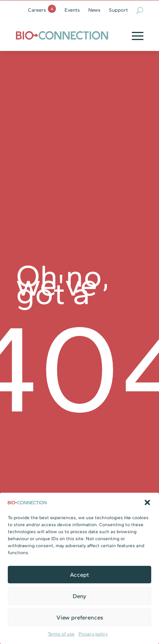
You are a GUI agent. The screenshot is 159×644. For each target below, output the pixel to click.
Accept (79, 575)
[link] (62, 35)
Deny (79, 596)
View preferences (80, 618)
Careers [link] (37, 10)
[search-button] (140, 10)
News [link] (94, 10)
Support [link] (118, 10)
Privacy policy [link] (93, 634)
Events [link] (72, 10)
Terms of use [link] (61, 634)
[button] (147, 502)
